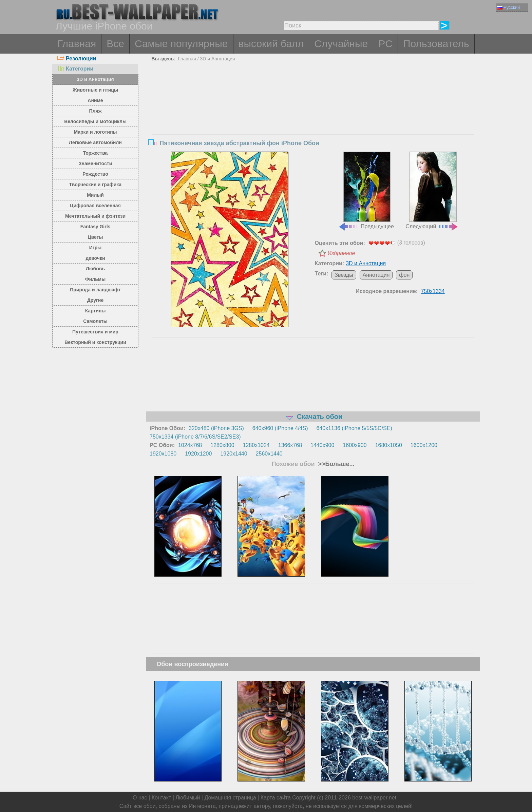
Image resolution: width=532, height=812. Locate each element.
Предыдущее (366, 191)
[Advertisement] (313, 115)
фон (404, 275)
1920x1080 (163, 454)
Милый (95, 195)
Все (115, 44)
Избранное (341, 253)
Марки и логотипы (95, 132)
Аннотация (376, 275)
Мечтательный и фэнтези (95, 216)
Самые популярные (181, 44)
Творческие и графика (95, 185)
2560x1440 (269, 454)
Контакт (161, 798)
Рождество (95, 174)
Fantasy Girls (96, 227)
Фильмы (95, 279)
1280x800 (222, 445)
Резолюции (77, 59)
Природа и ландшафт (95, 290)
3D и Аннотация (95, 79)
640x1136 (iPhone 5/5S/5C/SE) (354, 428)
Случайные (341, 44)
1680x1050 (389, 445)
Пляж (95, 111)
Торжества (96, 153)
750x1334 (433, 291)
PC (385, 44)
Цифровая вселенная (95, 206)
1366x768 (290, 445)
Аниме (95, 100)
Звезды (344, 275)
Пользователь (436, 44)
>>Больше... (336, 464)
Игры (95, 248)
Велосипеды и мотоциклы (95, 121)
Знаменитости (96, 163)
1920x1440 (234, 454)
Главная (77, 44)
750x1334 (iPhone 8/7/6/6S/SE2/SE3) (195, 437)
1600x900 (355, 445)
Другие (95, 300)
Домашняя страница (230, 798)
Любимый (188, 798)
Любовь (95, 269)
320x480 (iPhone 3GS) (216, 428)
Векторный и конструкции (95, 342)
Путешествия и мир (95, 332)
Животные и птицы (95, 90)
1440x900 (322, 445)
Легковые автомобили (95, 142)
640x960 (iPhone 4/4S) (280, 428)
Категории (75, 69)
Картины (96, 311)
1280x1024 (256, 445)
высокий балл (271, 44)
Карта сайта (276, 798)
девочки (95, 258)
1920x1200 (198, 454)
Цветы (95, 237)
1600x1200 (424, 445)
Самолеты (95, 321)
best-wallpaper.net (374, 798)
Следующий (432, 191)
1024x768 (190, 445)
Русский (508, 7)
